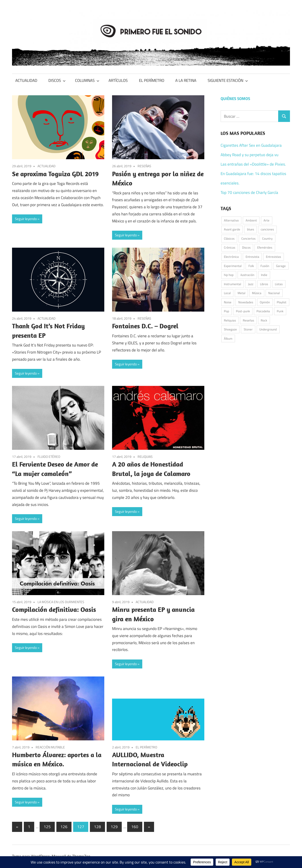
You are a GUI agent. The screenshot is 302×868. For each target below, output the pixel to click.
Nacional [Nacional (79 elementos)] (274, 293)
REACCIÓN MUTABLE (50, 747)
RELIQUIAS (145, 457)
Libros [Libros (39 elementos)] (264, 284)
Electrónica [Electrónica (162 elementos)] (231, 257)
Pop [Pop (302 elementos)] (226, 311)
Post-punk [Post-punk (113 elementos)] (243, 311)
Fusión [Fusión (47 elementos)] (265, 266)
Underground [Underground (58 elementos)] (268, 329)
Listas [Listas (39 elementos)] (279, 284)
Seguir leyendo (26, 219)
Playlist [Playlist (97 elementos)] (282, 302)
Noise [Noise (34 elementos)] (228, 302)
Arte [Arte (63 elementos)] (266, 220)
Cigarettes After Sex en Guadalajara (251, 145)
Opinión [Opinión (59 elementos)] (265, 302)
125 (47, 827)
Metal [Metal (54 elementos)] (241, 293)
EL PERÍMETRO (152, 80)
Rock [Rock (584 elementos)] (264, 320)
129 (114, 827)
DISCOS (57, 80)
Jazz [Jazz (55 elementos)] (251, 284)
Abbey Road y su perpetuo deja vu (250, 155)
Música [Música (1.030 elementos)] (257, 293)
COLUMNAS (87, 80)
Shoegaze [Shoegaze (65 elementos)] (230, 329)
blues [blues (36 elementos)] (251, 229)
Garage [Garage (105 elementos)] (281, 266)
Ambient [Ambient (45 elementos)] (251, 220)
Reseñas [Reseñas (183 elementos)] (248, 320)
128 (97, 827)
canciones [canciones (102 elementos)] (267, 229)
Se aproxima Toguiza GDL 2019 (55, 174)
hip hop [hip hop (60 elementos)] (229, 275)
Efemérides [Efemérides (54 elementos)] (265, 247)
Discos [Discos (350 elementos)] (246, 247)
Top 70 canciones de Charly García (249, 192)
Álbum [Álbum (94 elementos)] (228, 338)
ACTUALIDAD (26, 80)
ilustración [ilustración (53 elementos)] (247, 275)
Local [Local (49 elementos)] (227, 293)
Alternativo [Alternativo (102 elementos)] (231, 220)
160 (135, 827)
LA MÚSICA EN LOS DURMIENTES (61, 602)
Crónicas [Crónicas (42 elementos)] (230, 247)
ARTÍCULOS (118, 80)
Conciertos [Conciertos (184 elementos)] (248, 238)
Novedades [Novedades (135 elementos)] (246, 302)
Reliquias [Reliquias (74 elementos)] (230, 320)
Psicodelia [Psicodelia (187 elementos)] (263, 311)
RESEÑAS (144, 166)
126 (64, 827)
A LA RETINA (186, 80)
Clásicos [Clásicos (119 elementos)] (229, 238)
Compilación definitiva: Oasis (54, 609)
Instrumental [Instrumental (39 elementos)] (233, 284)
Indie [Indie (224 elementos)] (264, 275)
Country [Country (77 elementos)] (267, 238)
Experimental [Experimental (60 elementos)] (233, 266)
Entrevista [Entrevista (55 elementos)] (252, 257)
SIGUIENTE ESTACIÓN (228, 80)
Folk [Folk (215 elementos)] (251, 266)
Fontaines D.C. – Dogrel (145, 326)
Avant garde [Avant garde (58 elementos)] (232, 229)
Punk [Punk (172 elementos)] (280, 311)
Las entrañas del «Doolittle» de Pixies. (253, 164)
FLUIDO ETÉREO (49, 457)
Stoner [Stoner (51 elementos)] (248, 329)
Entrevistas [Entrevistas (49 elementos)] (273, 257)
